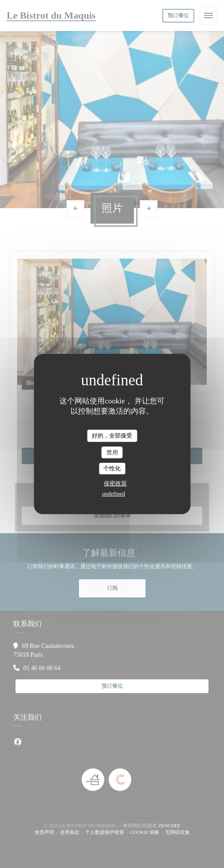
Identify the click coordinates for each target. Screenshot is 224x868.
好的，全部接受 (112, 436)
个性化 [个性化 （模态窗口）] (112, 468)
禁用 (112, 452)
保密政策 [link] (115, 483)
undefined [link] (114, 494)
